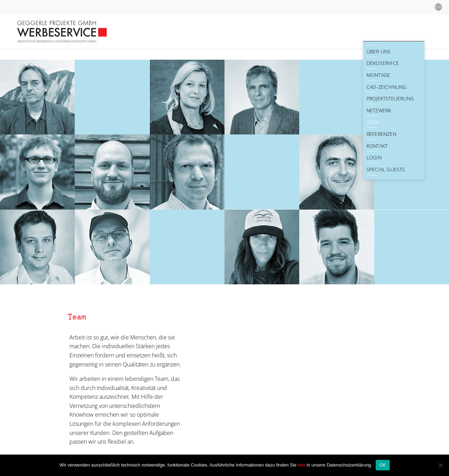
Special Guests (386, 169)
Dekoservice (383, 63)
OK (383, 465)
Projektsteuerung (390, 98)
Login (374, 157)
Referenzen (381, 134)
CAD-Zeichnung (387, 87)
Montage (378, 75)
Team (373, 122)
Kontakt (377, 146)
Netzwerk (379, 110)
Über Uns (379, 51)
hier (302, 465)
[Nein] (440, 465)
